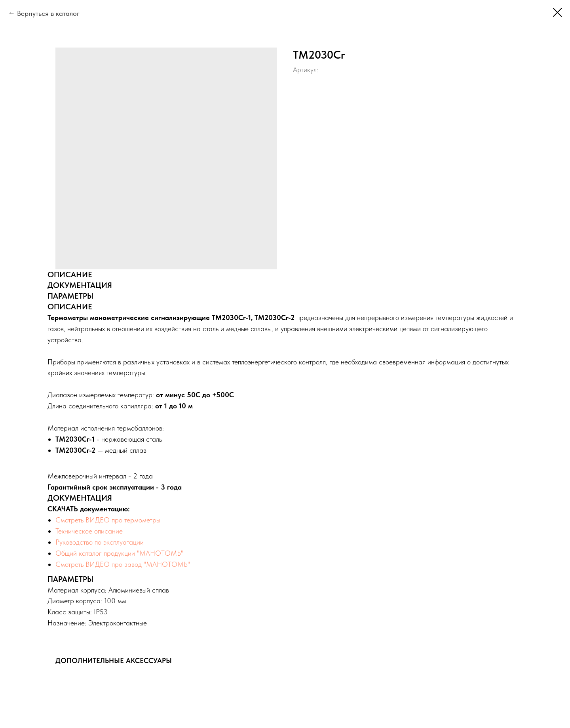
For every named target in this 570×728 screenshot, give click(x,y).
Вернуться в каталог (48, 13)
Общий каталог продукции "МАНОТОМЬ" (120, 553)
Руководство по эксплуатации (100, 542)
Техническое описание (89, 531)
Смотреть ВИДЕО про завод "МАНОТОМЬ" (123, 564)
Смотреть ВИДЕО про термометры (108, 520)
